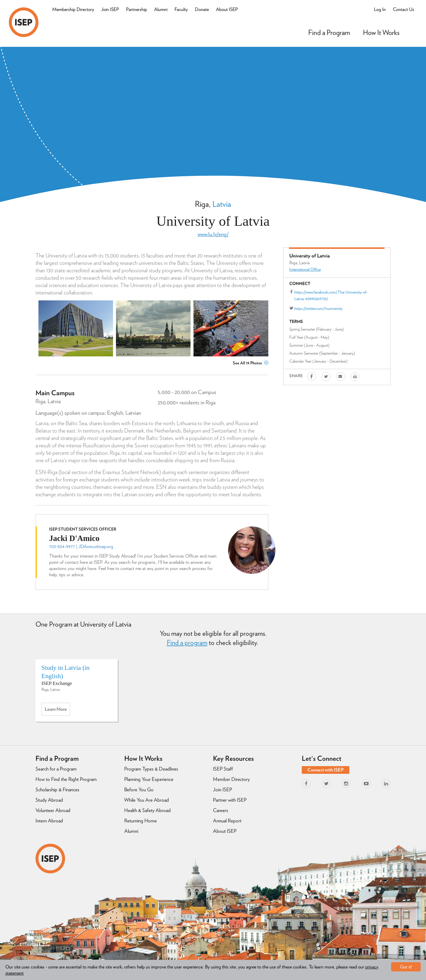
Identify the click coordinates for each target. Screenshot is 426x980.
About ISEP (227, 9)
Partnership (137, 9)
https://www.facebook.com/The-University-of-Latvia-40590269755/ (331, 295)
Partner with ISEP (230, 800)
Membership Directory (73, 9)
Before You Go (139, 790)
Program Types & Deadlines (151, 769)
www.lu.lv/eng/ (213, 234)
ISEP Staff (223, 769)
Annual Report (227, 821)
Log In (380, 9)
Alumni (161, 9)
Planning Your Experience (149, 779)
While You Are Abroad (147, 800)
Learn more (57, 711)
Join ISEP (110, 9)
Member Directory (231, 779)
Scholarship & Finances (57, 790)
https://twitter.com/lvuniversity (318, 308)
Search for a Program (56, 769)
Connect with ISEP (326, 770)
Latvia (222, 204)
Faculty (181, 9)
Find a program (187, 643)
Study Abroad (49, 800)
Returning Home (141, 821)
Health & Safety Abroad (147, 810)
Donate (202, 9)
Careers (221, 810)
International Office (305, 269)
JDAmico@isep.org (96, 546)
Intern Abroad (49, 821)
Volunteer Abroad (53, 810)
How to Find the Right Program (66, 779)
